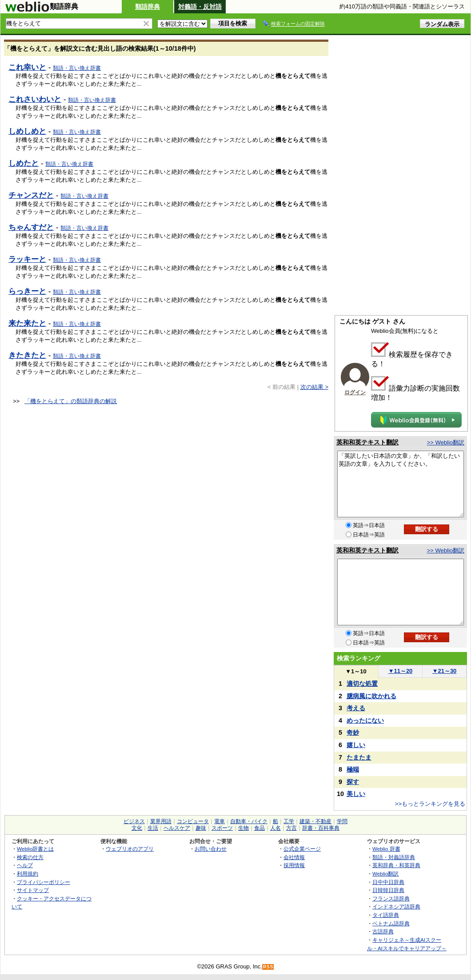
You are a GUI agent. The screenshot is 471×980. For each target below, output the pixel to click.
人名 (275, 828)
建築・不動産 (315, 821)
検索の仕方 (30, 857)
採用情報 (294, 865)
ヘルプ (25, 865)
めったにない (365, 720)
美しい (356, 794)
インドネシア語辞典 (396, 906)
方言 (291, 828)
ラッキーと (27, 259)
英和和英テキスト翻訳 (367, 442)
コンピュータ (193, 821)
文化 (137, 828)
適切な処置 (362, 684)
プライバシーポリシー (44, 882)
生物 (243, 828)
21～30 (445, 671)
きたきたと (27, 355)
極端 (353, 769)
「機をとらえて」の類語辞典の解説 (71, 401)
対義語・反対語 (200, 7)
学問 (342, 821)
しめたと (24, 163)
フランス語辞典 (391, 898)
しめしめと (27, 131)
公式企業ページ (302, 849)
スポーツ (222, 828)
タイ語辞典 (386, 915)
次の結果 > (314, 387)
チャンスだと (31, 195)
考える (356, 708)
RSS (268, 967)
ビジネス (134, 821)
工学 (289, 821)
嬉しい (356, 745)
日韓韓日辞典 (388, 890)
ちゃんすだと (31, 227)
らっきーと (27, 291)
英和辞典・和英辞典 (396, 865)
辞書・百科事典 (321, 828)
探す (353, 782)
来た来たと (27, 323)
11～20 (401, 671)
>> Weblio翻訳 (446, 442)
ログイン (355, 392)
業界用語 (161, 821)
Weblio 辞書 (386, 849)
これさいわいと (35, 99)
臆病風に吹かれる (371, 696)
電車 (220, 821)
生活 (153, 828)
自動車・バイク (249, 821)
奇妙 (353, 732)
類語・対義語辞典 (394, 857)
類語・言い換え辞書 (77, 68)
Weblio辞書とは (35, 849)
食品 (259, 828)
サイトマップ (33, 890)
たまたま (359, 757)
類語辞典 (148, 7)
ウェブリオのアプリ (130, 849)
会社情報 (294, 857)
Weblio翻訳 (385, 874)
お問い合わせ (211, 849)
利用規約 (28, 874)
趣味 (201, 828)
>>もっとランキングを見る (430, 804)
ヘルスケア (177, 828)
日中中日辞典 (388, 882)
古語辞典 (383, 931)
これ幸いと (27, 67)
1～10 (356, 671)
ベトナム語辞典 (391, 923)
